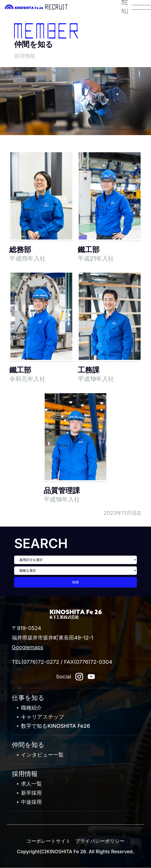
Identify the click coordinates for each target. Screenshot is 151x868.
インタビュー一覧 (42, 755)
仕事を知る (28, 698)
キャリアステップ (43, 717)
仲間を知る (28, 745)
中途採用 (31, 802)
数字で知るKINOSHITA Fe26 (55, 726)
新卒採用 (31, 793)
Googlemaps (28, 647)
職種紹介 (31, 708)
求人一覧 (31, 784)
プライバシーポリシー (100, 841)
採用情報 (25, 774)
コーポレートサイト (49, 841)
